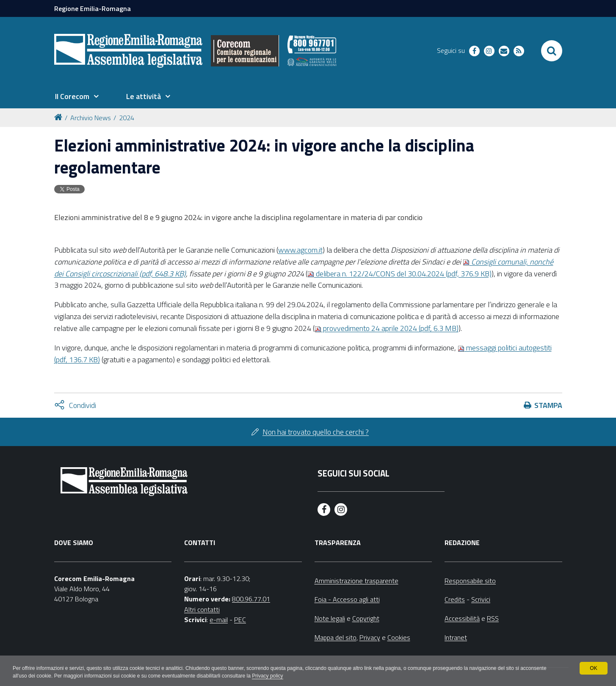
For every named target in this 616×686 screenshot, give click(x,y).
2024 (127, 118)
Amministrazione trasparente (356, 581)
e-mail (219, 620)
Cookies (399, 637)
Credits (455, 599)
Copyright (366, 618)
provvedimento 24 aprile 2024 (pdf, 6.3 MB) (387, 328)
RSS (493, 618)
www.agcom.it (300, 250)
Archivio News (91, 118)
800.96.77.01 (251, 599)
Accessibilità (462, 618)
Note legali (330, 618)
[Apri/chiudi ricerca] (552, 51)
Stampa (548, 405)
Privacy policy (267, 676)
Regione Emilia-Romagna (93, 8)
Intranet (456, 637)
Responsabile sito (470, 581)
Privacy (370, 637)
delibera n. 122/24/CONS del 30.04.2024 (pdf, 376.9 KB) (399, 274)
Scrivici (481, 599)
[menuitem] (77, 96)
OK (593, 668)
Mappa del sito (336, 637)
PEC (240, 620)
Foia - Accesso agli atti (347, 599)
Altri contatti (202, 609)
